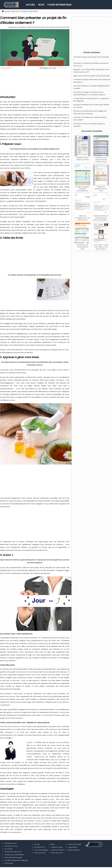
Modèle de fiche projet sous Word (82, 159)
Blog (41, 5)
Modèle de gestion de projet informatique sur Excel (83, 190)
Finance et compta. (75, 844)
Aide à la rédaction (58, 850)
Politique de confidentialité (14, 855)
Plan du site (9, 863)
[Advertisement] (92, 33)
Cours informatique (59, 5)
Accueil (30, 5)
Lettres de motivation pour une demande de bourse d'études (83, 219)
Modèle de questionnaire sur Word (101, 189)
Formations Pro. (40, 847)
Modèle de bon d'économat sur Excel (83, 247)
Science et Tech (40, 853)
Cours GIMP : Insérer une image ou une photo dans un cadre (101, 248)
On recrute (9, 849)
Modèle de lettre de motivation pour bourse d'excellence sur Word (101, 219)
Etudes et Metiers (29, 11)
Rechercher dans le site (13, 852)
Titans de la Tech (57, 853)
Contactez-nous (11, 843)
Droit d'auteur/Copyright (13, 857)
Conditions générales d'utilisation (17, 860)
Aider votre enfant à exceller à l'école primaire (91, 76)
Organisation (73, 847)
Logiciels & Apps (57, 847)
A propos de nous (11, 846)
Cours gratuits (12, 11)
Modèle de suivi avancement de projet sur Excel (101, 160)
